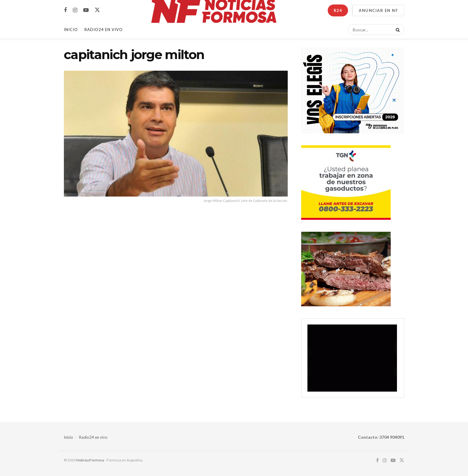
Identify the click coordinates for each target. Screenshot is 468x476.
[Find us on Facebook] (65, 10)
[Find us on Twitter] (97, 10)
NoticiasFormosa (90, 460)
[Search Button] (397, 30)
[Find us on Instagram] (75, 10)
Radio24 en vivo (93, 437)
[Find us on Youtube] (86, 10)
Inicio (71, 30)
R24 (338, 10)
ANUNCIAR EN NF (378, 10)
